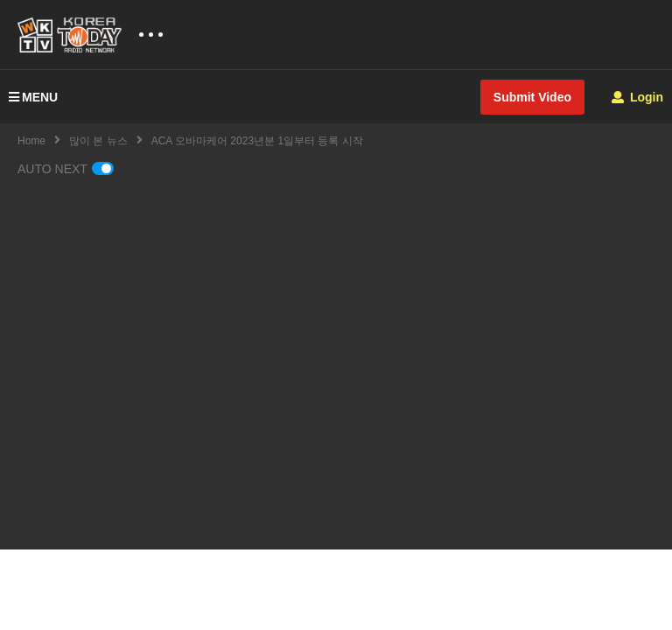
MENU (33, 97)
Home (31, 141)
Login (637, 97)
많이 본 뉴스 (98, 141)
